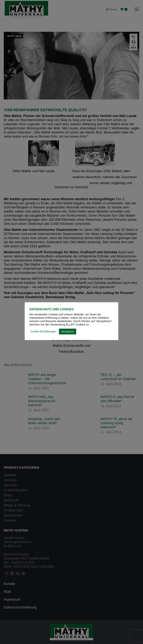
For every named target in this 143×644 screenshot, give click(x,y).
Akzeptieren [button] (68, 332)
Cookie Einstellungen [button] (43, 331)
